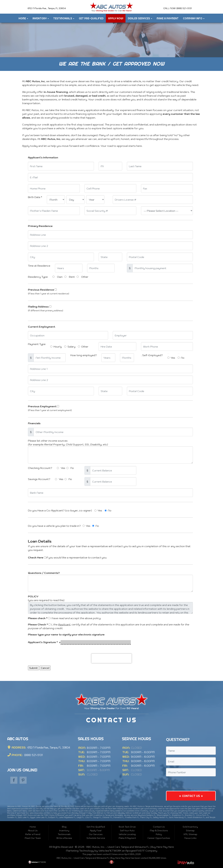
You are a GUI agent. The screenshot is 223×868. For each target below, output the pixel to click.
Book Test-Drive (127, 827)
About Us (33, 831)
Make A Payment (168, 18)
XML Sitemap (190, 834)
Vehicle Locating (127, 834)
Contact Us (159, 827)
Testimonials (64, 18)
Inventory (41, 18)
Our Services (96, 834)
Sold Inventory (190, 827)
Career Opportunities (159, 838)
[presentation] (112, 658)
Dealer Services (140, 18)
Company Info (194, 18)
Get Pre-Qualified (91, 18)
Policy (159, 834)
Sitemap (190, 831)
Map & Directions (159, 831)
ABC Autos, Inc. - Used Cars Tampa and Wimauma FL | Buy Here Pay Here (130, 847)
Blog (64, 827)
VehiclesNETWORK (110, 851)
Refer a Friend (33, 834)
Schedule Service (96, 838)
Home (23, 18)
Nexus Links (190, 838)
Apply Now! (116, 18)
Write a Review (64, 838)
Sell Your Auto (127, 831)
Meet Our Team (33, 838)
